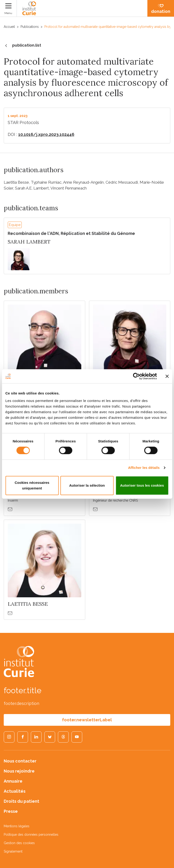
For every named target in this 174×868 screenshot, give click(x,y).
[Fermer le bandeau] (167, 376)
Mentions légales (17, 826)
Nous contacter (20, 761)
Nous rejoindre (19, 771)
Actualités (15, 791)
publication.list (22, 46)
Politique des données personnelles (31, 835)
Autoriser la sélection (87, 485)
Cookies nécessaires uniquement (32, 485)
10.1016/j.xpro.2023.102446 (46, 134)
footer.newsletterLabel (87, 720)
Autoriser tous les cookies (142, 485)
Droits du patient (21, 801)
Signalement (13, 851)
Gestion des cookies (19, 843)
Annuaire (13, 781)
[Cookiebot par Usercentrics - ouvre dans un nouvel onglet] (136, 376)
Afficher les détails (144, 468)
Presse (11, 811)
